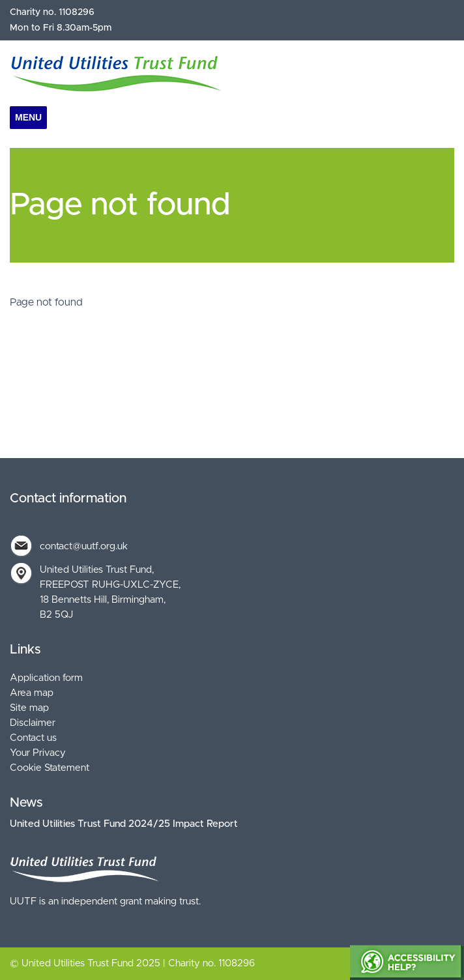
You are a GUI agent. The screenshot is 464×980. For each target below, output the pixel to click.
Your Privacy (38, 753)
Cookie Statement (50, 768)
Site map (29, 708)
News (26, 803)
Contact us (33, 738)
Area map (32, 693)
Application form (46, 678)
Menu (28, 117)
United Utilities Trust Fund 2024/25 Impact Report (124, 824)
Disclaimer (33, 723)
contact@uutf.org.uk (84, 546)
